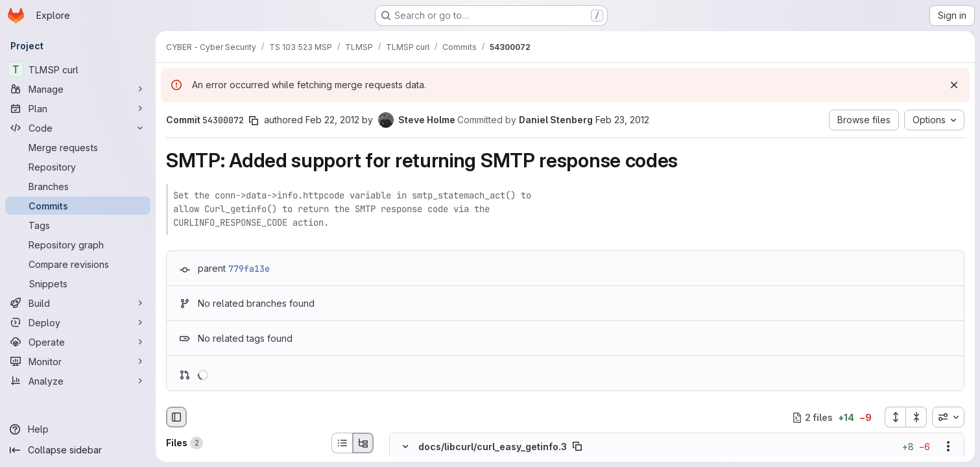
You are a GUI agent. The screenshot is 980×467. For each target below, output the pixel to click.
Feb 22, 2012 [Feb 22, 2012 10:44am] (332, 120)
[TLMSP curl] (78, 69)
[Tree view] (363, 443)
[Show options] (948, 447)
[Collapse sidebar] (78, 450)
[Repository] (78, 167)
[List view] (342, 443)
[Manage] (78, 89)
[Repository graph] (78, 245)
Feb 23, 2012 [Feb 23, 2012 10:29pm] (622, 120)
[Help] (78, 429)
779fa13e (249, 269)
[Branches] (78, 186)
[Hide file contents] (405, 447)
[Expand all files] (895, 417)
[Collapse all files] (916, 417)
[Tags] (78, 225)
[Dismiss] (954, 85)
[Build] (78, 303)
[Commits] (78, 206)
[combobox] (948, 417)
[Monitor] (78, 361)
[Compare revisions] (78, 264)
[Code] (78, 128)
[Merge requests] (78, 147)
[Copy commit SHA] (254, 121)
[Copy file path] (577, 447)
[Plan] (78, 108)
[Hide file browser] (176, 417)
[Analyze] (78, 381)
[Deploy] (78, 322)
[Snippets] (78, 283)
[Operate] (78, 342)
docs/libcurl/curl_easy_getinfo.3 (493, 447)
